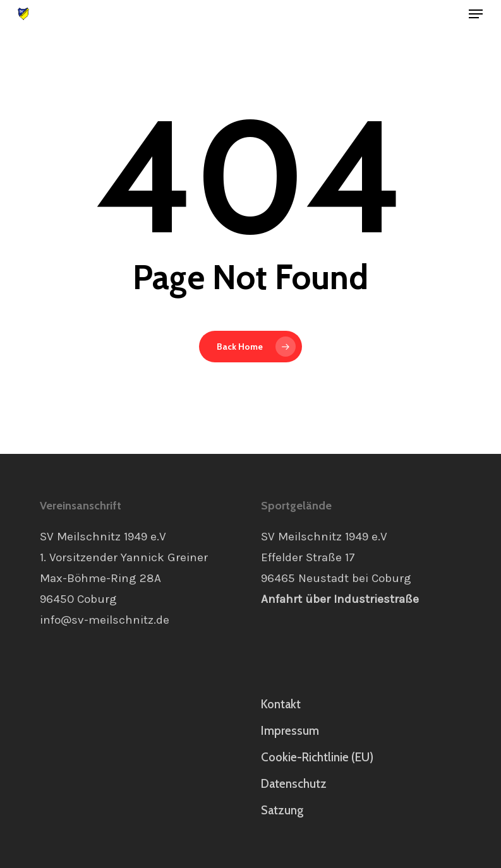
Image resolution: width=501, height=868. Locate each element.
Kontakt (281, 704)
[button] (476, 14)
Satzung (282, 810)
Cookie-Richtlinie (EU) (317, 757)
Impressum (290, 731)
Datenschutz (294, 784)
